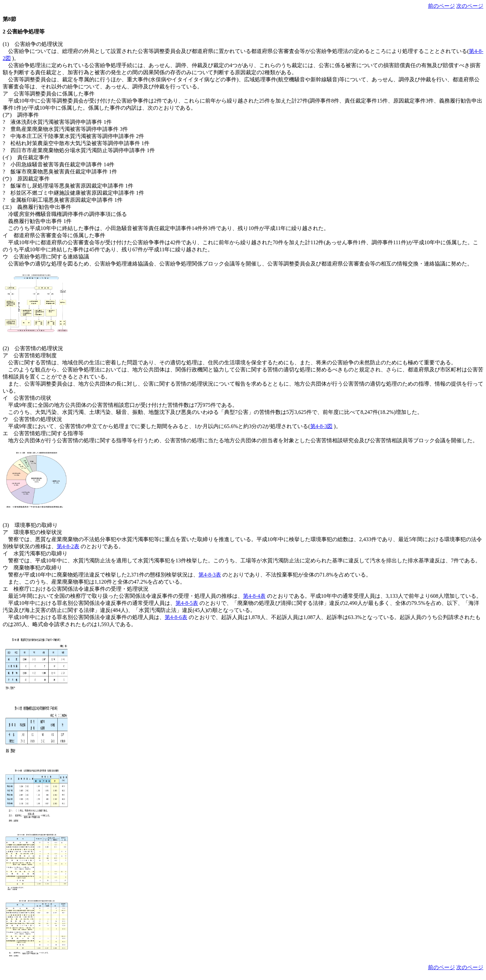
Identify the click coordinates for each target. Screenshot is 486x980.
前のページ (441, 6)
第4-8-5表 (187, 603)
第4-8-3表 (210, 575)
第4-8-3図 (321, 426)
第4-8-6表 (176, 617)
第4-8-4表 (254, 596)
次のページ (470, 6)
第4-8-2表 (68, 546)
